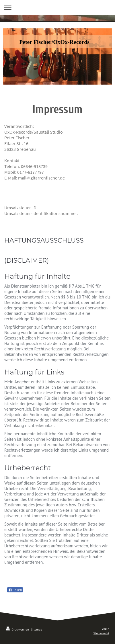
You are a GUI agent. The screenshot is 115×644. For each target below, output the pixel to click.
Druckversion (18, 629)
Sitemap (37, 629)
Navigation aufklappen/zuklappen (57, 8)
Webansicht (101, 633)
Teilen (15, 590)
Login (106, 629)
